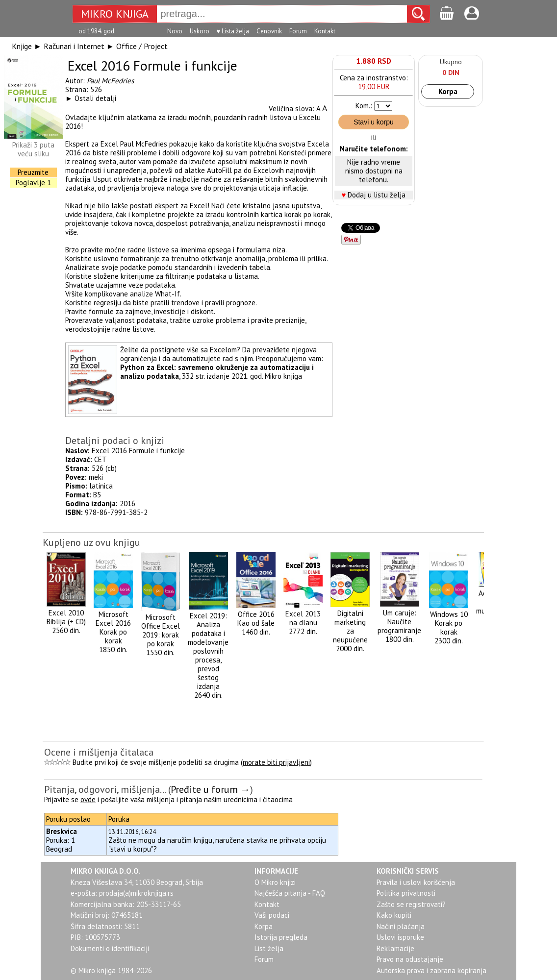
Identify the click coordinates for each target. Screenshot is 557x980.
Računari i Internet (74, 46)
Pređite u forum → (210, 789)
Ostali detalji (95, 98)
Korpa (448, 91)
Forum (298, 31)
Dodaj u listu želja (377, 195)
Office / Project (142, 46)
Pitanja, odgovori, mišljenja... (105, 789)
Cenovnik (269, 31)
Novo (175, 31)
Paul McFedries (110, 81)
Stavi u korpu (374, 122)
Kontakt (325, 31)
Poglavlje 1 (33, 183)
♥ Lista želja (233, 31)
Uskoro (200, 31)
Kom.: (364, 106)
